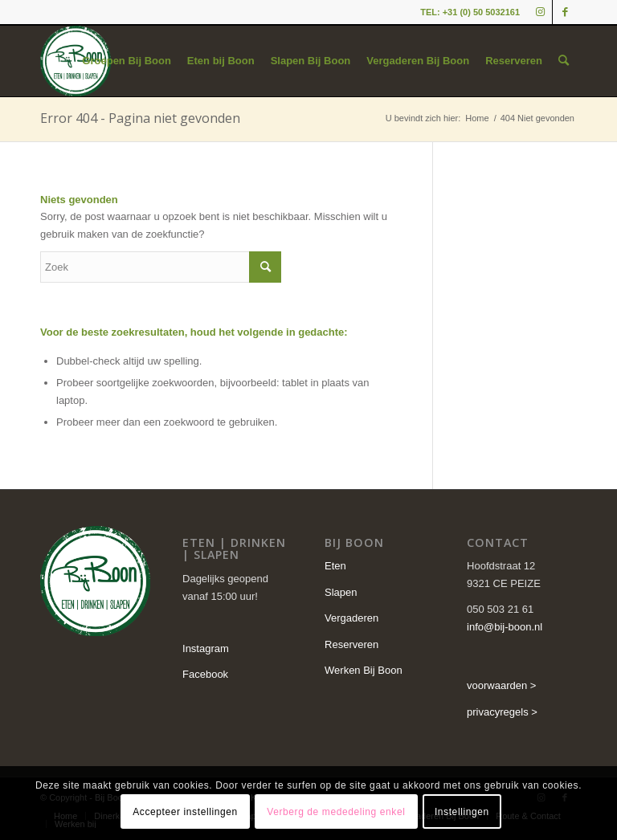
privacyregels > (502, 712)
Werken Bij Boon (364, 670)
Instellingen (462, 812)
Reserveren (351, 644)
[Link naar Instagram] (540, 12)
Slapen (341, 592)
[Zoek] (564, 61)
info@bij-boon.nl (505, 627)
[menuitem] (127, 61)
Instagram (206, 648)
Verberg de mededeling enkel (336, 812)
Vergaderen (351, 618)
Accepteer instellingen (185, 812)
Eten (335, 566)
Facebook (205, 674)
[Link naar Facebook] (565, 12)
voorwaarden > (501, 685)
